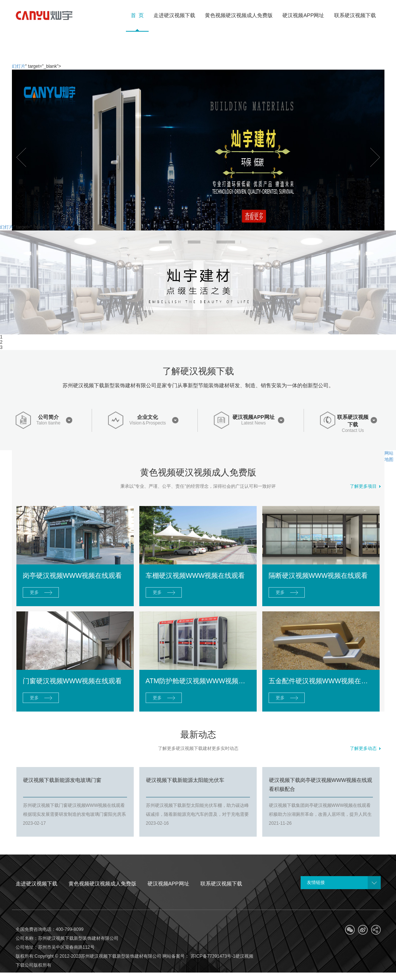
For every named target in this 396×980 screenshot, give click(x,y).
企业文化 (148, 417)
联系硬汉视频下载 (353, 421)
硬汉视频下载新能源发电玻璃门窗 (62, 780)
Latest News (253, 423)
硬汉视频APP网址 (254, 417)
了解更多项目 (365, 486)
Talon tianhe (48, 423)
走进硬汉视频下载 (37, 884)
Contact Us (353, 431)
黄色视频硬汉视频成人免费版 (102, 884)
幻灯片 (19, 66)
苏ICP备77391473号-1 (212, 956)
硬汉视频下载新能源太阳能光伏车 (185, 780)
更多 (34, 592)
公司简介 (48, 417)
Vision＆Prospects (148, 423)
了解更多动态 (365, 748)
